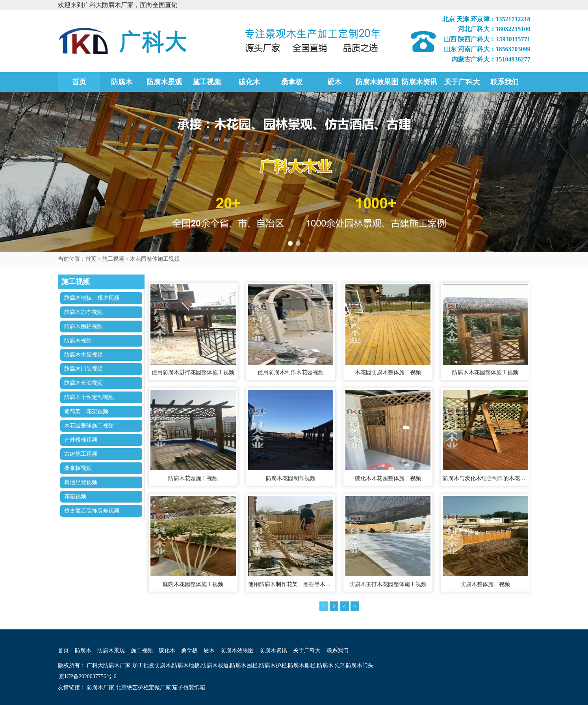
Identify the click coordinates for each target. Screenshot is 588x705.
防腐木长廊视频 (83, 383)
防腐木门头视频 (83, 369)
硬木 (334, 82)
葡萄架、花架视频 (86, 411)
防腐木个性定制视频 (89, 397)
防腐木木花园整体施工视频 (485, 372)
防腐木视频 (78, 340)
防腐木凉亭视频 (83, 312)
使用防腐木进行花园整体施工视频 (193, 372)
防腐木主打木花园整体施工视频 (388, 584)
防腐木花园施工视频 (193, 478)
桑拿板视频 (78, 468)
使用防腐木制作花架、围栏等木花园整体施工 (291, 584)
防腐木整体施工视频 (485, 584)
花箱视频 (75, 496)
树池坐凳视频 (81, 482)
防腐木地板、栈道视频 (92, 298)
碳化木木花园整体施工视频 (388, 478)
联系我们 (505, 82)
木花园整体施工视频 (155, 259)
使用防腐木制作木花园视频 (291, 372)
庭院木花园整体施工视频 (193, 584)
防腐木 (122, 82)
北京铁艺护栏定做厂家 (143, 687)
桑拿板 (292, 82)
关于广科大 (462, 82)
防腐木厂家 (100, 687)
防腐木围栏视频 (83, 326)
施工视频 (207, 82)
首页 (79, 82)
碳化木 (249, 82)
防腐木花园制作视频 (291, 478)
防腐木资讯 (419, 82)
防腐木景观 (164, 82)
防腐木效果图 (377, 82)
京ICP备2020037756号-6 (87, 676)
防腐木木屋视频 (83, 355)
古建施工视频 (81, 454)
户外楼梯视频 (81, 440)
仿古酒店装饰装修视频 (92, 511)
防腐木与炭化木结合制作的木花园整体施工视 (485, 478)
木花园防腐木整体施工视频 (388, 372)
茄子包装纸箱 (189, 687)
